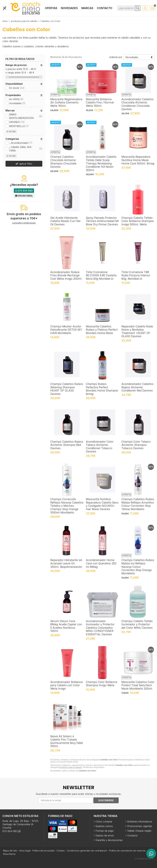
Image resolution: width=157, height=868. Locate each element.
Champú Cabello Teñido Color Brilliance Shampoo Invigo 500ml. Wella (138, 221)
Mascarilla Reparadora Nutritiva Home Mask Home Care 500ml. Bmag (138, 160)
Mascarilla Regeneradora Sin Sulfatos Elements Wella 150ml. (66, 102)
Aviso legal (25, 851)
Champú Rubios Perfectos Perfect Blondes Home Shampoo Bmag (102, 389)
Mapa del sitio (10, 851)
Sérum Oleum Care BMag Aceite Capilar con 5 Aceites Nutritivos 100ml (66, 626)
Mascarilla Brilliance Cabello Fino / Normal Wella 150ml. (100, 102)
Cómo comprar (104, 822)
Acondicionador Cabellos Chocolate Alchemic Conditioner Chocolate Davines (137, 104)
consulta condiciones (24, 223)
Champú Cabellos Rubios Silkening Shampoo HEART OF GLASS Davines (67, 389)
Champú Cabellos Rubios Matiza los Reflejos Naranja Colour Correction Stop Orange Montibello (138, 567)
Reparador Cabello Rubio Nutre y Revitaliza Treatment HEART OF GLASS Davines (137, 331)
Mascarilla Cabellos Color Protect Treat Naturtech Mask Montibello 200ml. (138, 685)
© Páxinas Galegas (144, 859)
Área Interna (9, 854)
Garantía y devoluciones (109, 840)
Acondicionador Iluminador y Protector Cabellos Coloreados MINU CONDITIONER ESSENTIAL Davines (100, 628)
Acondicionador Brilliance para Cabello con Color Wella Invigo (66, 685)
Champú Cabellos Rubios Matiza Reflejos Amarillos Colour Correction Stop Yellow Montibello (138, 504)
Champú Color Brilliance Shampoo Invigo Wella (101, 684)
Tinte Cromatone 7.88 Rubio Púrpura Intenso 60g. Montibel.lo (136, 275)
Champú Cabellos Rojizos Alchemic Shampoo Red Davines (67, 445)
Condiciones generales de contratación (87, 851)
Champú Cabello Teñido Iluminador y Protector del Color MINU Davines (137, 624)
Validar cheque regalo (139, 831)
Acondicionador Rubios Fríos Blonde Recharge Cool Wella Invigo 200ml (66, 275)
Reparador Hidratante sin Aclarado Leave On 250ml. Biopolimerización (66, 563)
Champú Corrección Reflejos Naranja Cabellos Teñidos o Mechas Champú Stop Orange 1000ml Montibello (67, 506)
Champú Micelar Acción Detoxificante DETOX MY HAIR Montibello (66, 330)
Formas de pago (105, 831)
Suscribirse (106, 800)
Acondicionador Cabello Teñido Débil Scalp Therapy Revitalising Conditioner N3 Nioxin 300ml (101, 163)
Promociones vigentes (140, 826)
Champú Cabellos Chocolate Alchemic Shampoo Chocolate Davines (63, 162)
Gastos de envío (105, 835)
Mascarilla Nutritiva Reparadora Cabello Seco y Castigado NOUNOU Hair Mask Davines (102, 504)
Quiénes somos (104, 826)
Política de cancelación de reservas (127, 851)
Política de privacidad (43, 851)
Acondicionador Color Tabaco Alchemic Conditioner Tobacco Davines (100, 447)
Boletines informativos (140, 822)
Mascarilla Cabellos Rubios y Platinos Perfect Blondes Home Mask (102, 330)
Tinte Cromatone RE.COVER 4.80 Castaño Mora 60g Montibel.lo (101, 275)
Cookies (61, 851)
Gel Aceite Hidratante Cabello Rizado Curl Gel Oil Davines (65, 221)
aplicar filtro (26, 164)
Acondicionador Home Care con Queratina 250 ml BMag (101, 563)
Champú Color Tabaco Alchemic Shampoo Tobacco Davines (136, 445)
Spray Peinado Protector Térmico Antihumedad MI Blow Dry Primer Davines (102, 221)
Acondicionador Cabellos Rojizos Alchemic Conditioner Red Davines (137, 387)
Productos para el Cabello (71, 767)
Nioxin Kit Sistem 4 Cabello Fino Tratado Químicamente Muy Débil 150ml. (67, 741)
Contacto (132, 835)
